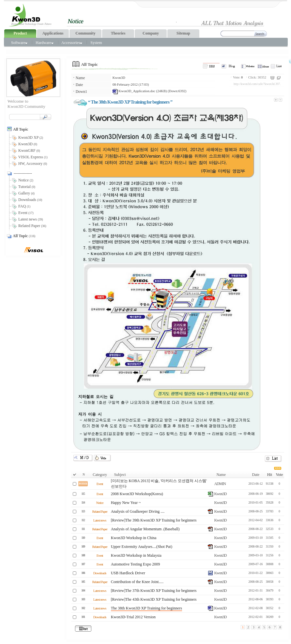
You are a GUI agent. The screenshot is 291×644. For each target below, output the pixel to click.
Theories (118, 33)
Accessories (72, 43)
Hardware (44, 43)
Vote (279, 475)
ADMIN (220, 484)
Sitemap (183, 33)
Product (20, 33)
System (96, 43)
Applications (53, 33)
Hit (270, 475)
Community (85, 33)
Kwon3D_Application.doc (134, 91)
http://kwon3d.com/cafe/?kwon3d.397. (257, 84)
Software (19, 43)
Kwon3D (119, 78)
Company (151, 33)
